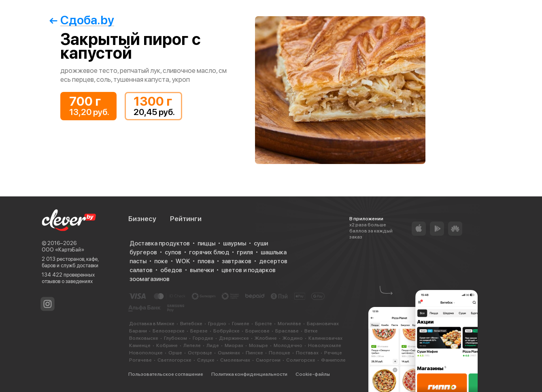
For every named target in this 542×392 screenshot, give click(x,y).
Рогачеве (140, 360)
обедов (171, 270)
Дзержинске (234, 338)
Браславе (287, 331)
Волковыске (144, 338)
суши (261, 243)
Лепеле (192, 345)
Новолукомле (325, 345)
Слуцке (206, 360)
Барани (138, 331)
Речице (333, 353)
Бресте (264, 324)
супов (173, 252)
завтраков (237, 261)
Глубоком (175, 338)
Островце (200, 353)
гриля (245, 252)
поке (161, 261)
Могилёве (289, 324)
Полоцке (280, 353)
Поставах (307, 353)
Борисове (257, 331)
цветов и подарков (249, 270)
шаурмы (235, 243)
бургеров (143, 252)
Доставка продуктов (160, 243)
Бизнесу (142, 219)
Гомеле (241, 324)
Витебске (191, 324)
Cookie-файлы (313, 374)
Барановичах (323, 324)
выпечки (202, 270)
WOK (183, 261)
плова (206, 261)
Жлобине (266, 338)
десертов (273, 261)
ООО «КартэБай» (63, 250)
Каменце (140, 345)
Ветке (311, 331)
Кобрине (167, 345)
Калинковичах (325, 338)
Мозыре (258, 345)
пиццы (206, 243)
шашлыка (274, 252)
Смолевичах (235, 360)
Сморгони (268, 360)
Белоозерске (169, 331)
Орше (175, 353)
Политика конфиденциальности (249, 374)
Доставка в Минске (152, 324)
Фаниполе (333, 360)
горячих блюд (209, 252)
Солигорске (301, 360)
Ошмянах (229, 353)
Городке (203, 338)
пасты (138, 261)
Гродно (217, 324)
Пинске (254, 353)
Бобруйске (226, 331)
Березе (199, 331)
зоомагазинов (150, 279)
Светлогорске (174, 360)
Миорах (234, 345)
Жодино (293, 338)
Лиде (213, 345)
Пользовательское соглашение (166, 374)
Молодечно (288, 345)
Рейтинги (186, 219)
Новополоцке (146, 353)
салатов (141, 270)
